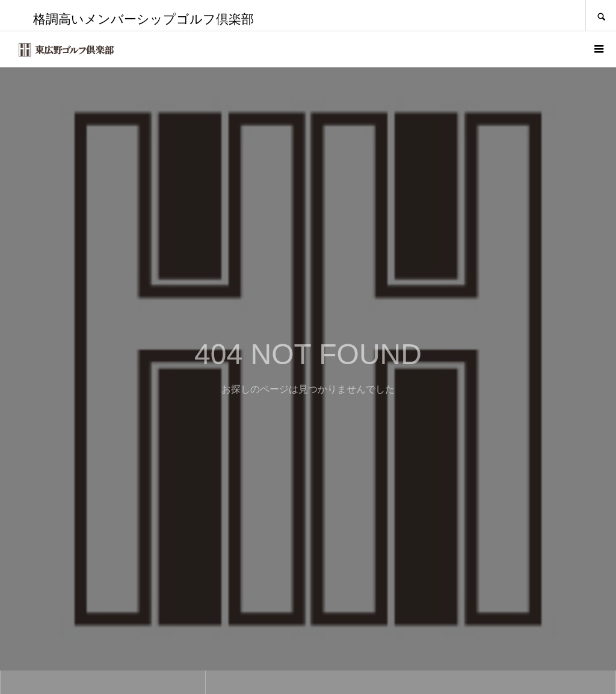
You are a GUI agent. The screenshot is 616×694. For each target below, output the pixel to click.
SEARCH (601, 15)
